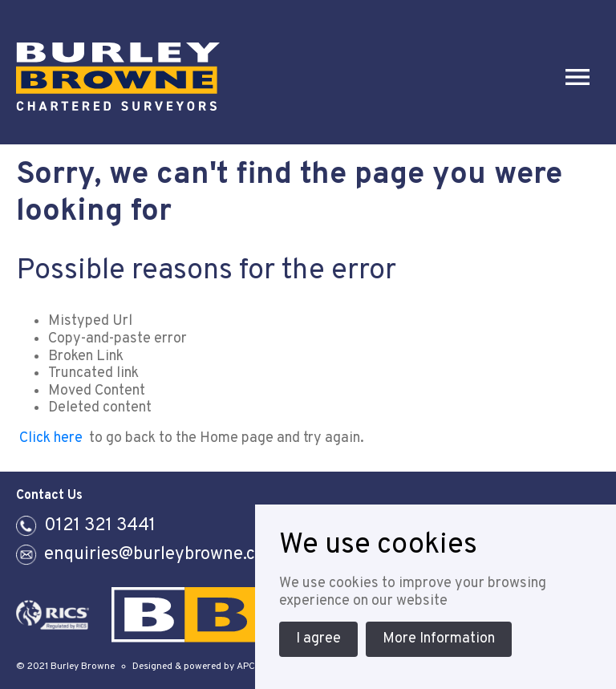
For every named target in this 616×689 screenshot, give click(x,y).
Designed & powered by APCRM (201, 667)
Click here (51, 438)
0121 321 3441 (100, 526)
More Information (439, 639)
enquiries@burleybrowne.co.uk (166, 555)
